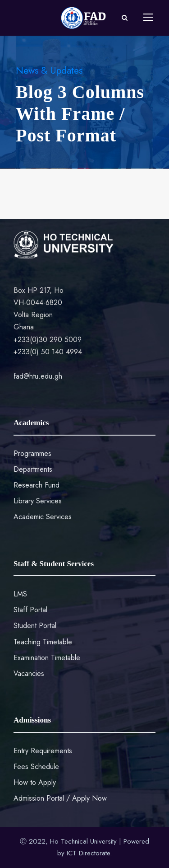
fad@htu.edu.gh (38, 376)
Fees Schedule (36, 767)
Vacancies (29, 673)
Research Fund (37, 485)
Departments (33, 469)
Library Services (38, 501)
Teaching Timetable (43, 642)
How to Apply (35, 782)
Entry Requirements (43, 751)
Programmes (32, 453)
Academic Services (43, 517)
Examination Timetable (47, 658)
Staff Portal (30, 610)
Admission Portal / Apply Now (60, 798)
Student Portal (35, 626)
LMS (20, 594)
